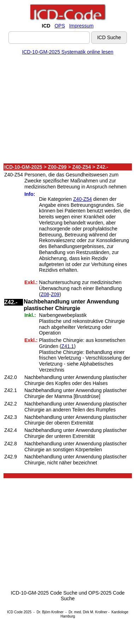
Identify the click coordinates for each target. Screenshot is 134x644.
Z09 (55, 294)
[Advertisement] (66, 110)
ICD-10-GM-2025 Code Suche (44, 593)
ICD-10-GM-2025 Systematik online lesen (68, 52)
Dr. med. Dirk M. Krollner (88, 612)
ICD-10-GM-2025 (23, 167)
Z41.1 (68, 346)
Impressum (81, 26)
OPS (60, 26)
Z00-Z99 (57, 167)
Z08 (45, 294)
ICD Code (15, 612)
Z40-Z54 (81, 167)
